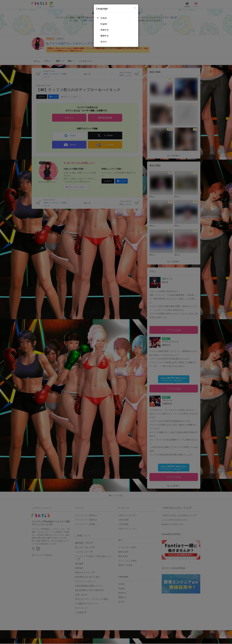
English (104, 24)
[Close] (135, 8)
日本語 (104, 18)
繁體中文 (105, 36)
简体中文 (105, 30)
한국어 (104, 42)
